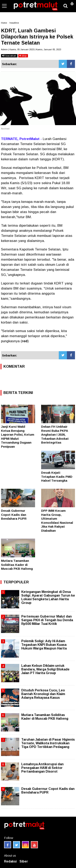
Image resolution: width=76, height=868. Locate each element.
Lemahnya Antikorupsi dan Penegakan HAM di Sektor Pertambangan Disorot (42, 768)
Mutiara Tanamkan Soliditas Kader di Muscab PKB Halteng (17, 565)
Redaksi (10, 861)
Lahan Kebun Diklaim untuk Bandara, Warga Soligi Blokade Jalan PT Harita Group (45, 669)
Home (4, 23)
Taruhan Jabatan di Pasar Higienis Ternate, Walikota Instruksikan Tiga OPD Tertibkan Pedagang (48, 743)
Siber (24, 861)
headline (14, 23)
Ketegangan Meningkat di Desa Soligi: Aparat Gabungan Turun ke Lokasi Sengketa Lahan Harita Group (48, 597)
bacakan (9, 56)
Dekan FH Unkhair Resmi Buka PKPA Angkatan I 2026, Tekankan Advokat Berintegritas (55, 435)
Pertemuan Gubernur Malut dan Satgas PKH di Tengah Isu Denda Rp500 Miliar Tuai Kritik (47, 620)
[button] (72, 2)
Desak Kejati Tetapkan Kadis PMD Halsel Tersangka (57, 477)
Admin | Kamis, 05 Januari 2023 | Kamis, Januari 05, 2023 (31, 49)
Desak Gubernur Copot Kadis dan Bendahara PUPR (14, 515)
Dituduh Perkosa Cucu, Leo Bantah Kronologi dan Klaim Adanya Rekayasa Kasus (43, 694)
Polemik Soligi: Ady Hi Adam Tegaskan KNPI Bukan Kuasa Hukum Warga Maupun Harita (44, 645)
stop (23, 56)
